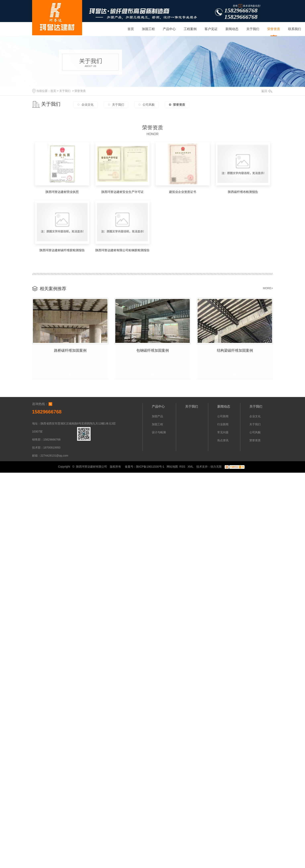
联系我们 (295, 29)
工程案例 (190, 29)
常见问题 (223, 431)
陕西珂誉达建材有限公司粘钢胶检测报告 (122, 250)
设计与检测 (159, 431)
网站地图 (172, 465)
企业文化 (88, 106)
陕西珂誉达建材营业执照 (62, 192)
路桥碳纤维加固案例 (70, 349)
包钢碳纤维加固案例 (153, 349)
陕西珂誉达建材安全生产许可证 (122, 192)
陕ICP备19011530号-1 (150, 465)
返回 (267, 91)
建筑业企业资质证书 (183, 192)
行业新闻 (223, 423)
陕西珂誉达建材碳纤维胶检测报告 (62, 250)
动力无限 (216, 465)
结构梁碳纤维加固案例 (235, 349)
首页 (131, 29)
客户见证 (211, 29)
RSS (183, 465)
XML (191, 465)
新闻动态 (232, 29)
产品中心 (169, 29)
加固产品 (157, 415)
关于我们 (253, 29)
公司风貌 (149, 106)
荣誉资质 (274, 29)
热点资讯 (223, 439)
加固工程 (148, 29)
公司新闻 (223, 415)
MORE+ (268, 288)
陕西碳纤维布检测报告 (243, 192)
